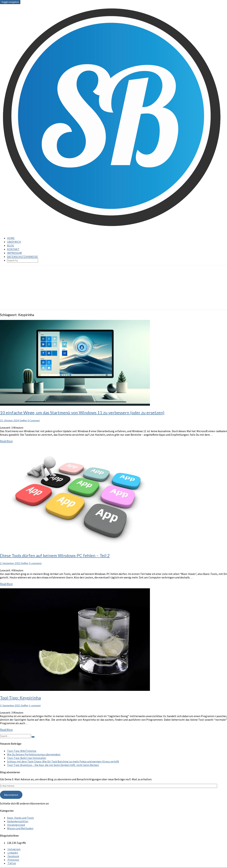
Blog (10, 245)
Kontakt (13, 249)
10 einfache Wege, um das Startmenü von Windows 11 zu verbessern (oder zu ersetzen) (82, 412)
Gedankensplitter (18, 821)
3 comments (35, 563)
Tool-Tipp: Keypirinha (20, 698)
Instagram (14, 849)
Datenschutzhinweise (22, 257)
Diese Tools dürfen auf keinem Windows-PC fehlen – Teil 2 (55, 555)
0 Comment (34, 421)
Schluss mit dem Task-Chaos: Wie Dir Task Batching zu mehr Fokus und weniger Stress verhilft (63, 761)
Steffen (23, 421)
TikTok (11, 863)
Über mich (14, 242)
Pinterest (13, 860)
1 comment (35, 705)
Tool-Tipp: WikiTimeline (22, 751)
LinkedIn (13, 853)
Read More (6, 441)
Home (11, 238)
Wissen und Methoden (20, 828)
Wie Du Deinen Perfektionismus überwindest (34, 754)
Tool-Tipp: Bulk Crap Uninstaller (27, 758)
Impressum (14, 253)
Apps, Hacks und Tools (20, 818)
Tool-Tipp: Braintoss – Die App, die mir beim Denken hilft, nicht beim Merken (53, 765)
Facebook (13, 856)
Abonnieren (11, 795)
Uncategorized (16, 825)
